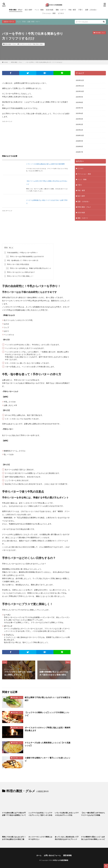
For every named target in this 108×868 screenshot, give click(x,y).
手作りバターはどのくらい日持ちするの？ (20, 272)
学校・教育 (72, 10)
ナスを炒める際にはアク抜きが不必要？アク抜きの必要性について (14, 814)
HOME (6, 62)
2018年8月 (79, 146)
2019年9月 (79, 97)
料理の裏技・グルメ (16, 10)
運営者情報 (67, 855)
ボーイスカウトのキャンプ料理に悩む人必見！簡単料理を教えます (48, 729)
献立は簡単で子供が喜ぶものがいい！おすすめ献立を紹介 (48, 699)
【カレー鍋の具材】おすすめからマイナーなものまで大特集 (93, 814)
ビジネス (61, 13)
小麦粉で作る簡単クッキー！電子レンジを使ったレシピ (48, 759)
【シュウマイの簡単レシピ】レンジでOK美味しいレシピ (47, 714)
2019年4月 (79, 119)
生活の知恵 (50, 10)
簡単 (41, 44)
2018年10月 (80, 135)
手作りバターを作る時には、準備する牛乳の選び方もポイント (29, 268)
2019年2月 (79, 130)
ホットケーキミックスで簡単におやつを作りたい (40, 838)
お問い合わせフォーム (52, 855)
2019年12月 (80, 80)
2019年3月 (79, 124)
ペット (19, 22)
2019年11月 (80, 86)
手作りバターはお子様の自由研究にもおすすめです (25, 256)
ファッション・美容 (49, 13)
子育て (80, 10)
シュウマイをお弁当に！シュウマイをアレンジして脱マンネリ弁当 (40, 814)
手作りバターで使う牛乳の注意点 (17, 264)
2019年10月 (80, 91)
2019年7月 (79, 108)
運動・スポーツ (61, 10)
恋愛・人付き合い (91, 10)
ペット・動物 (39, 10)
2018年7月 (79, 152)
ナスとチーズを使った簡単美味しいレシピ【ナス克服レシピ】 (48, 744)
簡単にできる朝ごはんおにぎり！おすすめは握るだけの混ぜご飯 (14, 838)
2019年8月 (79, 102)
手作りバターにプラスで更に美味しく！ (19, 276)
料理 (33, 22)
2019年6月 (79, 113)
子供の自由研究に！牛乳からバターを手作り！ (21, 253)
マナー (38, 22)
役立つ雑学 (28, 10)
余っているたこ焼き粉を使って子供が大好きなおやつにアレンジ (67, 838)
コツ (20, 44)
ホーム (39, 855)
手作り (38, 44)
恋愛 (29, 22)
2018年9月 (79, 141)
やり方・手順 (31, 44)
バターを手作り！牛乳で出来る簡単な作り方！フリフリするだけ (44, 62)
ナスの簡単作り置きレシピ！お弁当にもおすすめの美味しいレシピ (93, 838)
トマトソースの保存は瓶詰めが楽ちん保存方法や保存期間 (45, 164)
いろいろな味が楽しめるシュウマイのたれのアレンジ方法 (67, 814)
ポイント (25, 44)
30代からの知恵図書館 (60, 860)
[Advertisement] (36, 137)
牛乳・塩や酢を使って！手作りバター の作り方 (21, 260)
